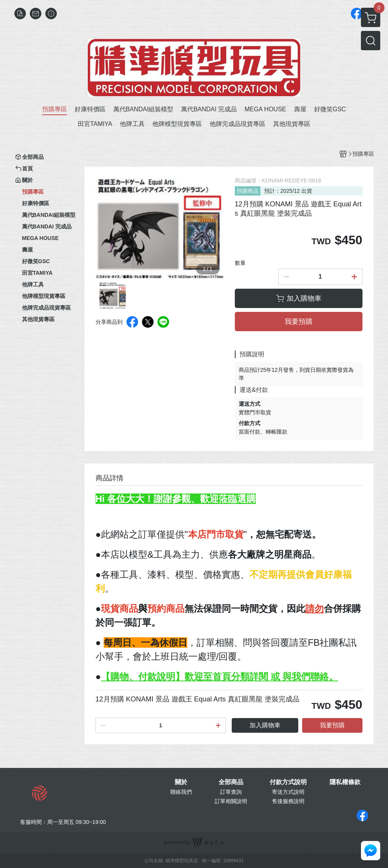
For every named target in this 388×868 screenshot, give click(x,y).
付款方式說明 (288, 782)
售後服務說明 (288, 801)
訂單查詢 (231, 792)
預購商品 (248, 191)
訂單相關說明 (231, 801)
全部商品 (231, 782)
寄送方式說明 (288, 792)
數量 (240, 263)
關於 (181, 782)
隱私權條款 (345, 782)
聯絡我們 (181, 792)
